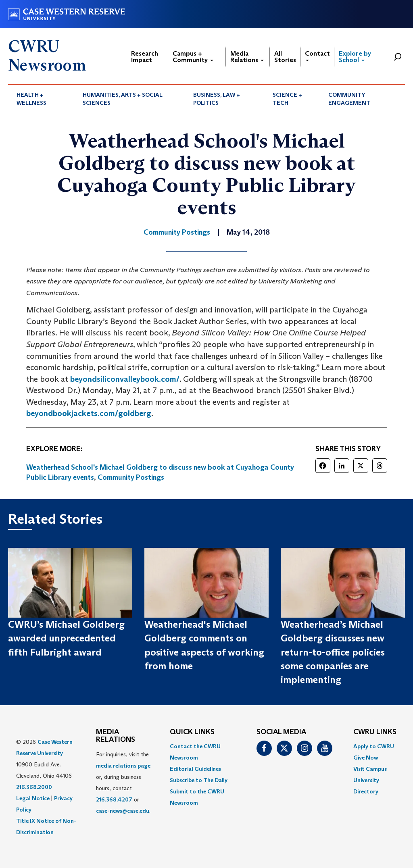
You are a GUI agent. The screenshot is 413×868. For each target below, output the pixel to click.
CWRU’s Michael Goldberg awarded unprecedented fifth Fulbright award (66, 638)
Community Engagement (349, 99)
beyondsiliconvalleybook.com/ (125, 379)
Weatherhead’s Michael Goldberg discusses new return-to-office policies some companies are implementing (333, 652)
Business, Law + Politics (217, 99)
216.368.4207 (114, 799)
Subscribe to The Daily (199, 780)
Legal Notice (33, 798)
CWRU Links (375, 732)
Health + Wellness (31, 99)
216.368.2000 (34, 787)
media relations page (123, 766)
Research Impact (145, 57)
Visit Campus (370, 769)
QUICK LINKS (192, 732)
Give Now (366, 758)
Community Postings (131, 477)
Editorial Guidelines (195, 769)
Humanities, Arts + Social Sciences (123, 99)
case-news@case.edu (123, 811)
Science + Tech (287, 99)
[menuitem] (41, 99)
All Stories (285, 57)
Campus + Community (193, 57)
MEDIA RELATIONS (116, 736)
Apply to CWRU (374, 746)
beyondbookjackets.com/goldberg (89, 413)
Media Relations (247, 57)
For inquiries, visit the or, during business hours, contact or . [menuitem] (123, 783)
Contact (317, 55)
